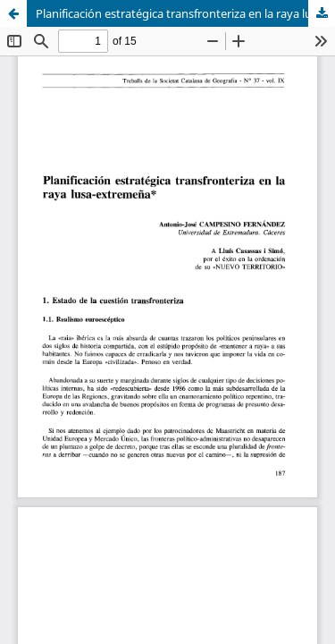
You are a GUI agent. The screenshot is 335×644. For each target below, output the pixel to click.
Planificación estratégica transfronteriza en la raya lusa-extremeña (185, 13)
